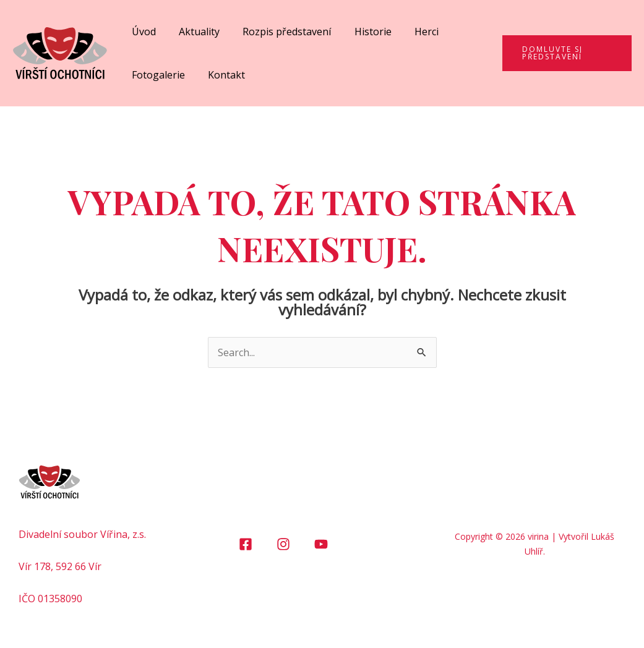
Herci (412, 32)
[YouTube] (321, 544)
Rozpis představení (279, 32)
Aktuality (194, 32)
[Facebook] (246, 544)
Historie (361, 32)
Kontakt (221, 75)
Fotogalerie (157, 75)
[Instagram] (283, 544)
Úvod (142, 32)
